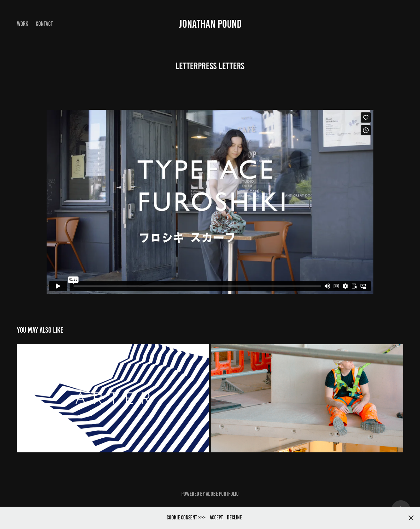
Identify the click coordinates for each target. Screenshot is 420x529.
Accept (216, 518)
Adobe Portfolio (222, 494)
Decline (234, 518)
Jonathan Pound (210, 24)
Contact (44, 24)
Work (22, 24)
